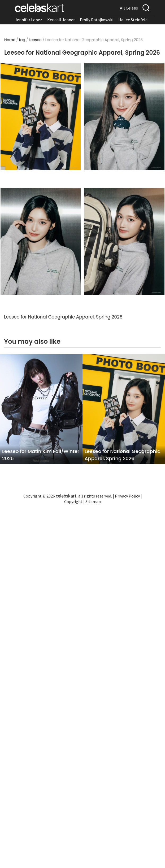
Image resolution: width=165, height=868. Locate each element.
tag (22, 40)
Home (10, 40)
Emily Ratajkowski (97, 20)
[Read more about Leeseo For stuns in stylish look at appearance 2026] (125, 117)
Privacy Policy (127, 496)
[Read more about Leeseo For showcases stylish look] (125, 242)
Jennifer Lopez (29, 20)
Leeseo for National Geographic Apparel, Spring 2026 (122, 455)
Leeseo (35, 40)
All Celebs (129, 8)
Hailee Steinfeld (133, 20)
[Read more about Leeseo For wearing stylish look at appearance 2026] (41, 117)
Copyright (73, 501)
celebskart (66, 496)
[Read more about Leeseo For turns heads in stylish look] (41, 242)
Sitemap (93, 501)
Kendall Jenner (61, 20)
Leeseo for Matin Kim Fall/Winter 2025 (41, 455)
